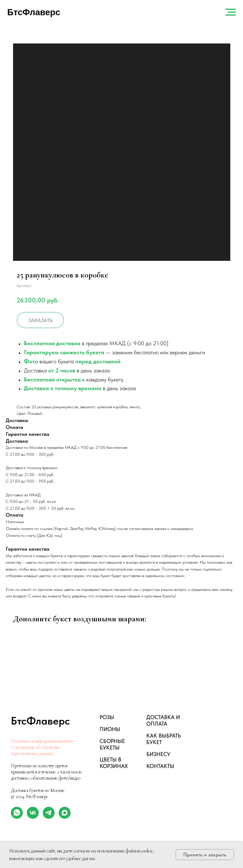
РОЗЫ (107, 717)
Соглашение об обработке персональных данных (35, 750)
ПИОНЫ (110, 729)
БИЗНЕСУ (158, 754)
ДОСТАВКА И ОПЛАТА (163, 721)
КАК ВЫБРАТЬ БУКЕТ (164, 739)
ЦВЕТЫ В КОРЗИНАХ (114, 763)
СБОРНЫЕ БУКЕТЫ (112, 744)
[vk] (33, 817)
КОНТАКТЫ (160, 766)
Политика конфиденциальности (42, 741)
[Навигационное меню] (231, 12)
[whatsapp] (17, 817)
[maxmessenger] (65, 817)
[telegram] (49, 817)
